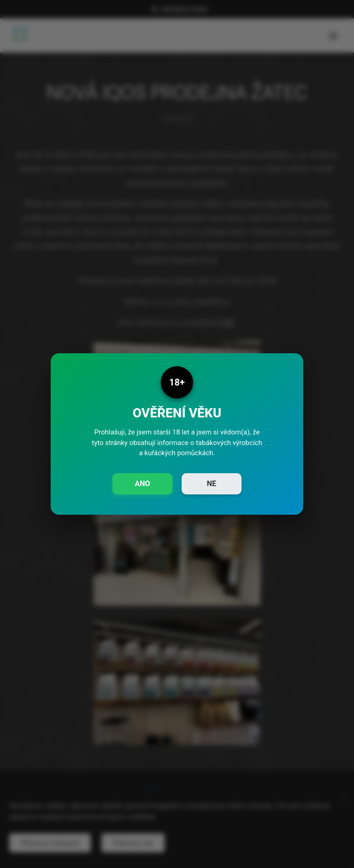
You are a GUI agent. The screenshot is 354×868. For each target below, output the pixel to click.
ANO (142, 484)
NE (212, 484)
